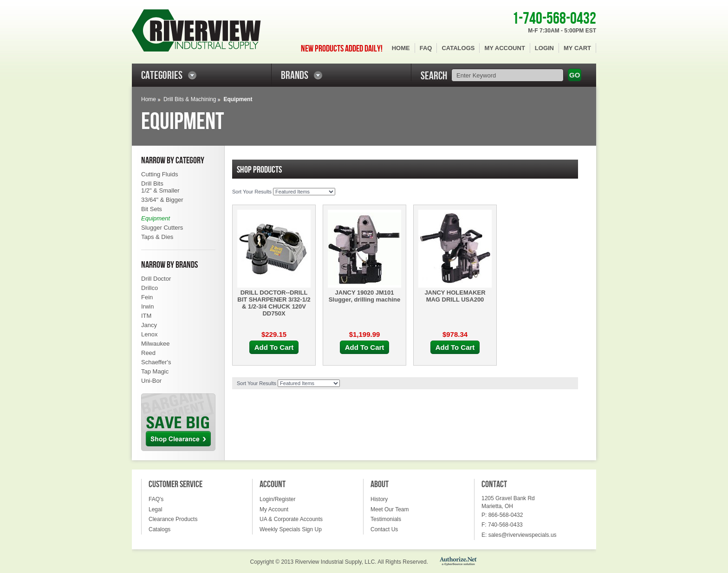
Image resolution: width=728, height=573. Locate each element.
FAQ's (156, 499)
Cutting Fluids (159, 174)
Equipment (156, 218)
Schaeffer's (156, 362)
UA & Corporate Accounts (291, 519)
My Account (504, 48)
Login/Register (277, 499)
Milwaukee (155, 344)
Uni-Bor (151, 381)
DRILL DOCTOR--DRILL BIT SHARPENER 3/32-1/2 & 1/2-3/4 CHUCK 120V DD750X (274, 303)
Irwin (147, 306)
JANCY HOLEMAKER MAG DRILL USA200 (455, 296)
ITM (146, 316)
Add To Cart (274, 347)
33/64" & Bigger (162, 200)
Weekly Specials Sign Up (291, 529)
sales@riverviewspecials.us (523, 535)
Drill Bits (152, 183)
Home (401, 48)
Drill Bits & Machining (190, 99)
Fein (147, 297)
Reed (148, 353)
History (379, 499)
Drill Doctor (156, 279)
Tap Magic (155, 371)
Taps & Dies (157, 237)
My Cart (577, 48)
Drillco (149, 288)
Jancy (149, 325)
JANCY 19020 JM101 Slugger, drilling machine (365, 296)
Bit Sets (152, 209)
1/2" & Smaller (160, 190)
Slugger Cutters (162, 228)
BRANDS (295, 75)
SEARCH (434, 76)
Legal (155, 509)
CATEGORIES (162, 75)
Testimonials (386, 519)
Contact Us (384, 529)
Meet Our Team (390, 509)
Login (544, 48)
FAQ (426, 48)
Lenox (149, 334)
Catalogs (458, 48)
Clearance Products (173, 519)
